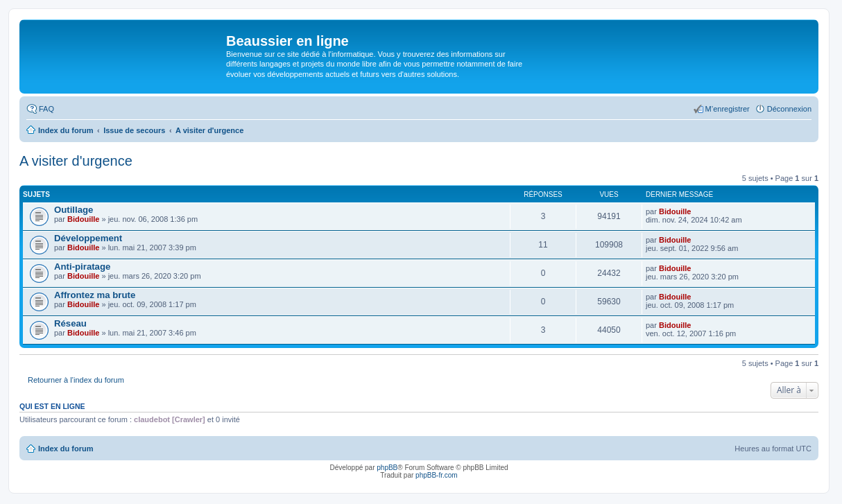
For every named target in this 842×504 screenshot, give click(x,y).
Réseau (70, 323)
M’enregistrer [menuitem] (728, 109)
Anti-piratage (82, 267)
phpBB (387, 468)
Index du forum (66, 449)
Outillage (74, 210)
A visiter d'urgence (76, 161)
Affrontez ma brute (95, 295)
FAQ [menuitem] (46, 109)
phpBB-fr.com (437, 475)
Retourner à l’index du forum (76, 380)
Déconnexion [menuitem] (789, 109)
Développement (88, 238)
